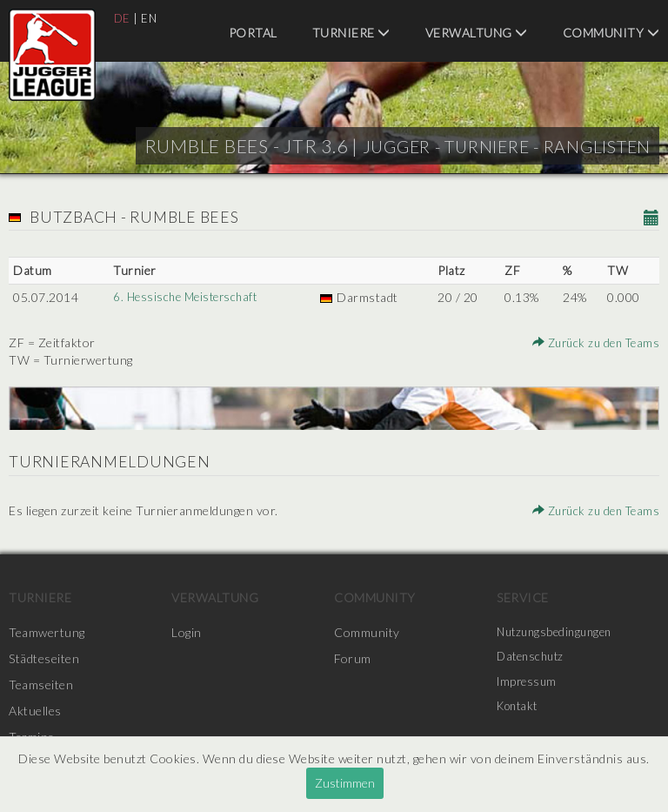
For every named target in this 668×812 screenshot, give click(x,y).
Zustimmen (345, 783)
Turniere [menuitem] (351, 33)
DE (123, 18)
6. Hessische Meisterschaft (188, 297)
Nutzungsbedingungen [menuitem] (559, 632)
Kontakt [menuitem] (520, 711)
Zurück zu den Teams (592, 342)
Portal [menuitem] (253, 33)
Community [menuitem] (611, 33)
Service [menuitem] (523, 597)
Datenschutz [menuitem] (533, 658)
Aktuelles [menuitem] (35, 711)
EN (150, 18)
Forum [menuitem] (353, 658)
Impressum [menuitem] (529, 684)
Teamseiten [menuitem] (41, 684)
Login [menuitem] (187, 632)
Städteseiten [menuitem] (44, 658)
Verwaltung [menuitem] (477, 33)
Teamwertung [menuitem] (47, 632)
